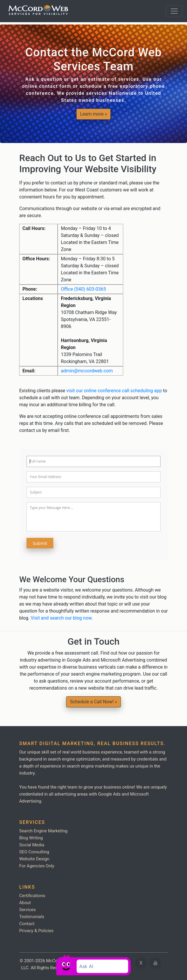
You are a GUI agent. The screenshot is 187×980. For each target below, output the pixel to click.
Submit (40, 543)
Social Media (32, 845)
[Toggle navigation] (174, 11)
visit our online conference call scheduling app (114, 391)
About (25, 903)
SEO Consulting (34, 852)
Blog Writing (31, 838)
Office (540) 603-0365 (83, 289)
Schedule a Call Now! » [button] (93, 702)
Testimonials (32, 917)
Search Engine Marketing (43, 831)
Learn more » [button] (93, 114)
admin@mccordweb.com (87, 371)
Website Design (34, 859)
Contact (27, 924)
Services (28, 910)
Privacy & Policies (36, 931)
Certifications (32, 896)
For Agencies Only (37, 866)
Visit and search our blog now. (62, 618)
